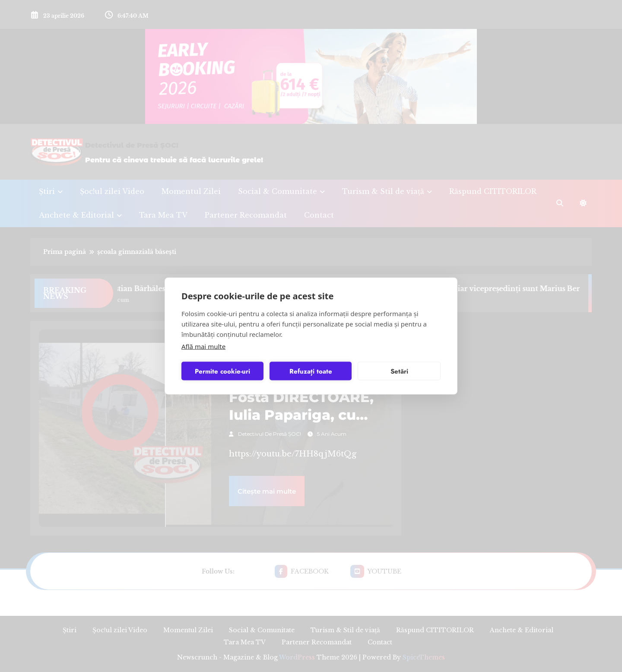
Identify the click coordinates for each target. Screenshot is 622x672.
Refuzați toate (311, 371)
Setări (399, 371)
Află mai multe (203, 346)
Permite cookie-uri (222, 371)
